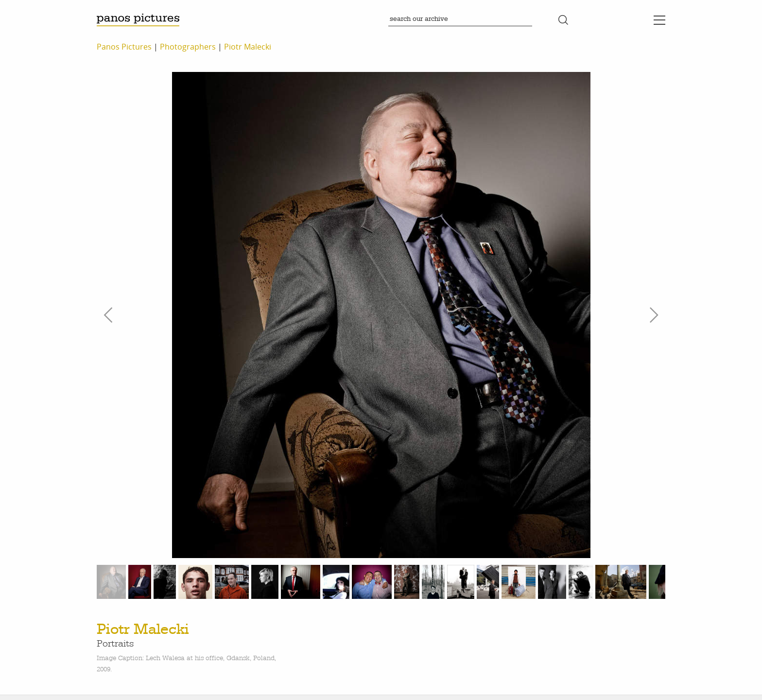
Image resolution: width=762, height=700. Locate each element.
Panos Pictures (124, 47)
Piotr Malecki (248, 47)
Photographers (188, 47)
